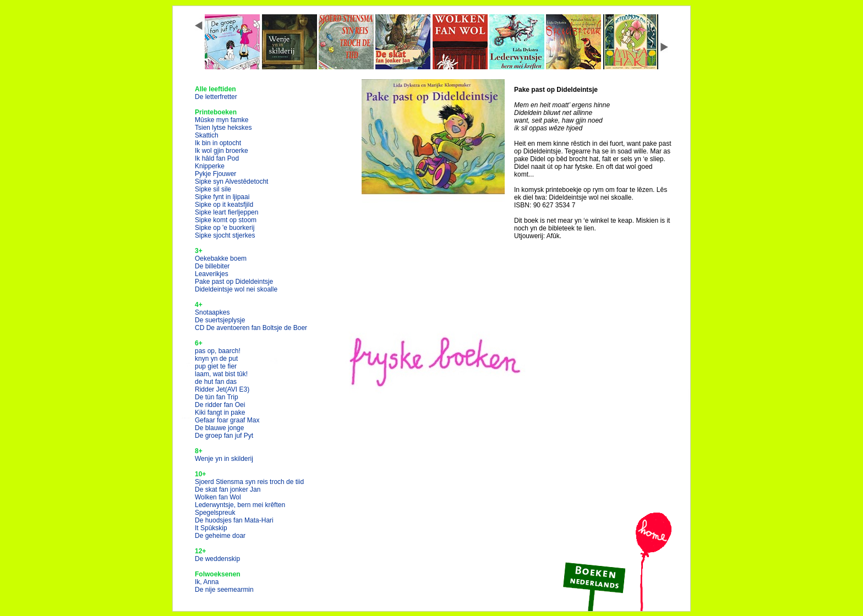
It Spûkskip (211, 528)
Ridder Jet (222, 389)
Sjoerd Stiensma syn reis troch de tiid (249, 482)
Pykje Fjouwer (215, 174)
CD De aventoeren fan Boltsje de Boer (251, 328)
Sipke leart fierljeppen (226, 212)
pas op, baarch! (218, 351)
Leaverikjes (212, 274)
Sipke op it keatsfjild (224, 205)
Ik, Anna (207, 582)
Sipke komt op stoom (226, 220)
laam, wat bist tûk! (221, 374)
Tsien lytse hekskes (223, 128)
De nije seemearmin (224, 590)
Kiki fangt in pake (220, 413)
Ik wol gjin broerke (222, 151)
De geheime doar (220, 536)
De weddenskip (217, 559)
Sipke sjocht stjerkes (225, 235)
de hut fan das (216, 382)
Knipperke (210, 166)
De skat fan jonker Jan (228, 490)
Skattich (207, 135)
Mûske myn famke (222, 120)
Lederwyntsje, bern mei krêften (240, 505)
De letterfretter (216, 97)
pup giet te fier (216, 366)
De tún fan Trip (217, 397)
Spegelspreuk (215, 513)
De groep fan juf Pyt (224, 436)
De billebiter (212, 266)
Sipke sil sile (213, 189)
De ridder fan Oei (220, 405)
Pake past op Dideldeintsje (234, 282)
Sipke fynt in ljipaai (222, 197)
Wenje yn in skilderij (224, 459)
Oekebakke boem (221, 258)
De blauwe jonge (219, 428)
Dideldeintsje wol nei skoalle (236, 289)
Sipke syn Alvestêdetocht (231, 182)
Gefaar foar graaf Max (227, 420)
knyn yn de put (216, 359)
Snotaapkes (212, 312)
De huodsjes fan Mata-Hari (234, 520)
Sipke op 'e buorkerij (225, 228)
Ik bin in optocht (218, 143)
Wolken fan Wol (218, 497)
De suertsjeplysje (220, 320)
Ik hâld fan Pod (217, 158)
